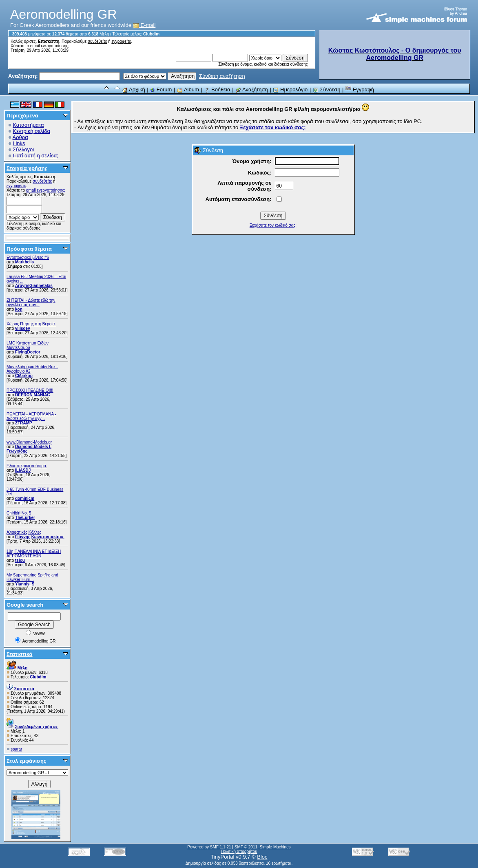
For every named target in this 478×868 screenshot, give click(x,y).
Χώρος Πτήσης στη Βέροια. (31, 324)
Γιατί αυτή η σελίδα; (35, 156)
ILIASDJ (23, 470)
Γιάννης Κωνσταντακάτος (40, 537)
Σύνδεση (327, 89)
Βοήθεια (217, 89)
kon (19, 309)
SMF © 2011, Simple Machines (263, 847)
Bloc (262, 857)
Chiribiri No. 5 (19, 513)
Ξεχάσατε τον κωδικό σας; (273, 225)
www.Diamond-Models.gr (29, 442)
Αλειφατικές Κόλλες (24, 532)
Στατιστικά (20, 654)
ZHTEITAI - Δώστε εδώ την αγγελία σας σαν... (31, 303)
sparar (16, 749)
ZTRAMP (24, 423)
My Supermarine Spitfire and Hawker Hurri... (32, 577)
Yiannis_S (25, 584)
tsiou (20, 560)
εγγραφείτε (121, 41)
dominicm (25, 498)
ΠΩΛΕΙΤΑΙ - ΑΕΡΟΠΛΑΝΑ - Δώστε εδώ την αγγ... (31, 416)
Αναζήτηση (252, 89)
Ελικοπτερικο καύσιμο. (27, 466)
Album (188, 89)
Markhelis (24, 262)
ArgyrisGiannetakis (34, 286)
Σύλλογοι (23, 149)
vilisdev (23, 328)
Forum (161, 89)
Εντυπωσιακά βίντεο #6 (28, 257)
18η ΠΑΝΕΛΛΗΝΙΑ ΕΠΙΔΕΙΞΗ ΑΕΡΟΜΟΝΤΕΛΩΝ (34, 554)
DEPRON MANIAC (33, 395)
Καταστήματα (28, 125)
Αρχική (133, 89)
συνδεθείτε (97, 41)
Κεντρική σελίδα (31, 131)
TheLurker (25, 518)
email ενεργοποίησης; (50, 46)
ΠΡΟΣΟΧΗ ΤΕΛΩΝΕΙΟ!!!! (30, 390)
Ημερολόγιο (290, 89)
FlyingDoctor (28, 352)
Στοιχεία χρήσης (27, 168)
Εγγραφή (360, 89)
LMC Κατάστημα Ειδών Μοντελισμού (28, 345)
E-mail (144, 25)
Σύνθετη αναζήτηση (222, 76)
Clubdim (151, 34)
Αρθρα (20, 137)
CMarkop (24, 376)
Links (19, 143)
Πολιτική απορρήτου (239, 851)
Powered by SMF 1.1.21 (209, 847)
